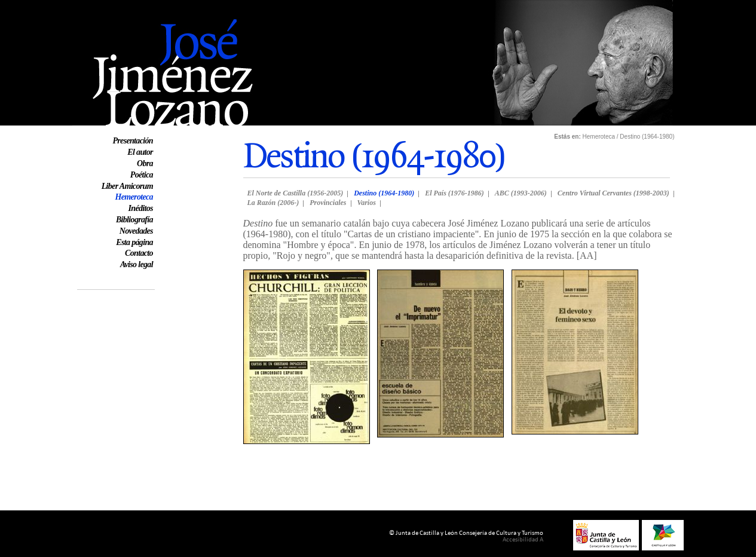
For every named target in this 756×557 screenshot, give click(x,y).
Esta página (134, 242)
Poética (142, 175)
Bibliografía (134, 220)
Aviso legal (137, 264)
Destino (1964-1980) (384, 193)
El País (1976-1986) (454, 193)
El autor (140, 152)
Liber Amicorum (127, 186)
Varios (367, 203)
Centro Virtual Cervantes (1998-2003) (613, 193)
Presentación (132, 141)
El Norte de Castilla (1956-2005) (296, 193)
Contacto (139, 253)
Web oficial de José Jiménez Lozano (146, 5)
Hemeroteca (134, 197)
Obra (145, 163)
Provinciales (328, 203)
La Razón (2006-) (273, 203)
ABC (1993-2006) (521, 193)
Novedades (136, 231)
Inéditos (141, 208)
